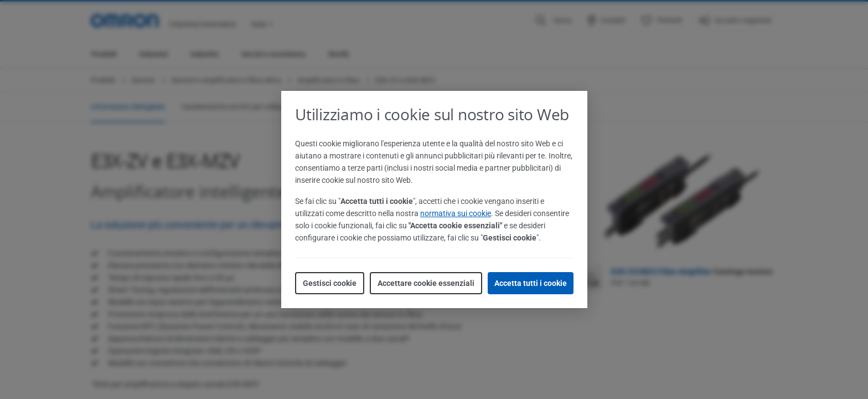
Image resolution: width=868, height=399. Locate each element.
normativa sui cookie (456, 213)
